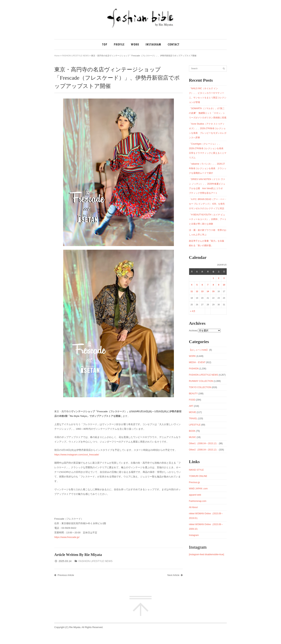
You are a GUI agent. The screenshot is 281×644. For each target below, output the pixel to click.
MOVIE (192, 412)
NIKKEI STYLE (196, 470)
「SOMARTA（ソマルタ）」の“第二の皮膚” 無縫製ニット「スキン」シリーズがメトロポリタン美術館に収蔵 (208, 113)
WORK (192, 356)
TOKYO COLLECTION (200, 387)
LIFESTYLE (195, 425)
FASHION (194, 369)
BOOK (192, 431)
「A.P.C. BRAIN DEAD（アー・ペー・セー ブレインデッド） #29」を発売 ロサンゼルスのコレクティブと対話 (208, 204)
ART (191, 406)
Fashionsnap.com (198, 501)
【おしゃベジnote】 (199, 350)
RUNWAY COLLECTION (201, 381)
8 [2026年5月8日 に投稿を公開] (213, 285)
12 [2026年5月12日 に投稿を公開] (197, 291)
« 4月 (193, 311)
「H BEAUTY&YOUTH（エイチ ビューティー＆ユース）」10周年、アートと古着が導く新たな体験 (208, 219)
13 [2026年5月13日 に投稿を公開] (202, 291)
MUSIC (192, 437)
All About (193, 507)
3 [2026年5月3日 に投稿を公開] (224, 278)
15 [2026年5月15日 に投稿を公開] (213, 291)
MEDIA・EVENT (197, 362)
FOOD (192, 400)
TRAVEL (193, 419)
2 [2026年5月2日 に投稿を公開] (219, 278)
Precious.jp (194, 482)
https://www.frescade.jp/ (67, 537)
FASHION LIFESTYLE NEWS (75, 56)
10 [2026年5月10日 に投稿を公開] (224, 285)
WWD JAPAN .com (198, 489)
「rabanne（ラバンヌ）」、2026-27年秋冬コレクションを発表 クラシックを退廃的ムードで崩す (208, 168)
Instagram (194, 535)
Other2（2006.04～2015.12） (204, 450)
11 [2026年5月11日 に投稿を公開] (192, 291)
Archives (193, 331)
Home (57, 56)
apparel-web (195, 495)
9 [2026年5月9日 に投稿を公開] (219, 285)
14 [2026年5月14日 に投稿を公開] (208, 291)
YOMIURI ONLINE (198, 476)
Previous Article (64, 575)
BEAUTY (193, 394)
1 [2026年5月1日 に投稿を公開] (213, 278)
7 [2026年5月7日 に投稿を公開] (208, 285)
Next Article (175, 575)
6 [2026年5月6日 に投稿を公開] (202, 285)
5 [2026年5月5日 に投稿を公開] (197, 285)
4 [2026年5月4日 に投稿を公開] (192, 285)
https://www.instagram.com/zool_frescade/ (77, 455)
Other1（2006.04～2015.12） (204, 443)
